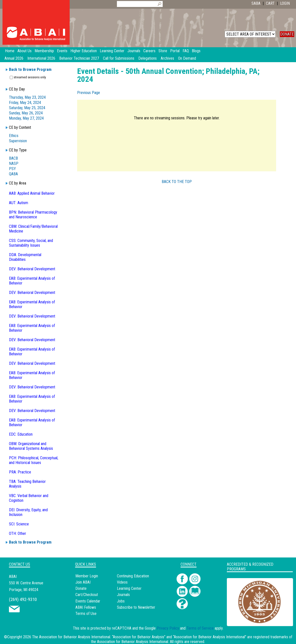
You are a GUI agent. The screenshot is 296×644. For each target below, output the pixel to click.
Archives (167, 58)
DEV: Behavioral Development (32, 269)
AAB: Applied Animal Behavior (32, 193)
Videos (122, 582)
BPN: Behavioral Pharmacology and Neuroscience (33, 215)
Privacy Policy (168, 628)
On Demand (187, 58)
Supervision (18, 141)
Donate (81, 588)
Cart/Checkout (87, 595)
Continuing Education (133, 576)
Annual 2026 (14, 58)
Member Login (87, 576)
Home (10, 51)
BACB (13, 158)
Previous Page (89, 93)
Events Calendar (88, 601)
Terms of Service (200, 628)
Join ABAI (83, 582)
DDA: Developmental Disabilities (25, 257)
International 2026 (41, 58)
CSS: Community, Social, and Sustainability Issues (31, 243)
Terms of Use (86, 614)
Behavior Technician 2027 (79, 58)
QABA (13, 174)
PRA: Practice (20, 472)
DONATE (287, 34)
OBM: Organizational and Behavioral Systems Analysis (31, 446)
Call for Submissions (119, 58)
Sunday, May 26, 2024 (26, 113)
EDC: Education (21, 434)
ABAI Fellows (86, 607)
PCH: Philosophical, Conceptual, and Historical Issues (34, 460)
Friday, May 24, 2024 (25, 103)
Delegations (148, 58)
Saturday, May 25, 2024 (27, 108)
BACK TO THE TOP (177, 182)
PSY (12, 169)
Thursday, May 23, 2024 (27, 97)
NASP (14, 163)
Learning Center (129, 588)
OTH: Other (18, 533)
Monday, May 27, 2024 (26, 118)
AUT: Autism (19, 203)
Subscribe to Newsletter (136, 607)
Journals (123, 595)
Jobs (121, 601)
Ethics (14, 136)
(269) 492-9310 (23, 599)
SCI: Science (19, 524)
